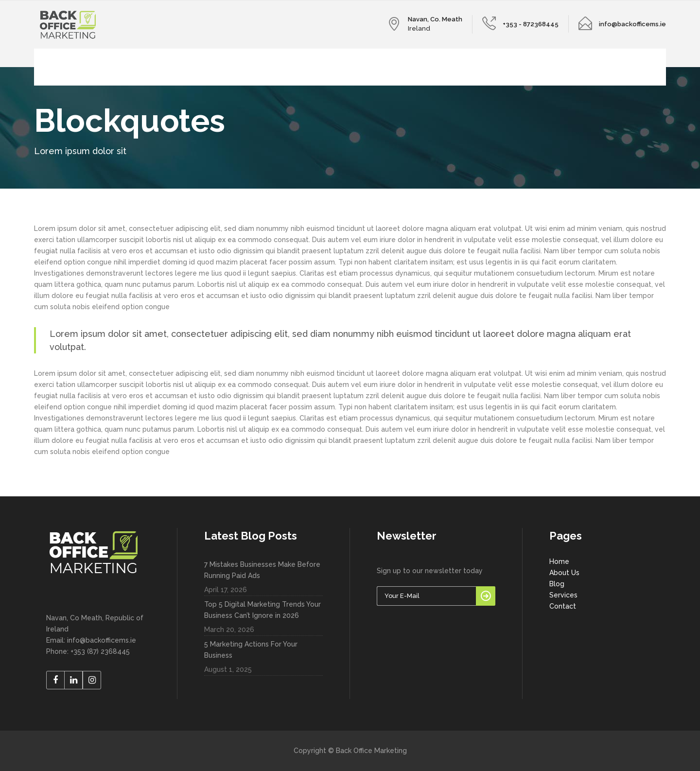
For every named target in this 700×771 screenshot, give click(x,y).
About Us (564, 573)
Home (559, 561)
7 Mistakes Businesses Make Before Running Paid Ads (262, 570)
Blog (557, 584)
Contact (563, 606)
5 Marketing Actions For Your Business (251, 650)
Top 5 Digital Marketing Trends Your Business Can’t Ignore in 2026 (262, 610)
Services (563, 595)
